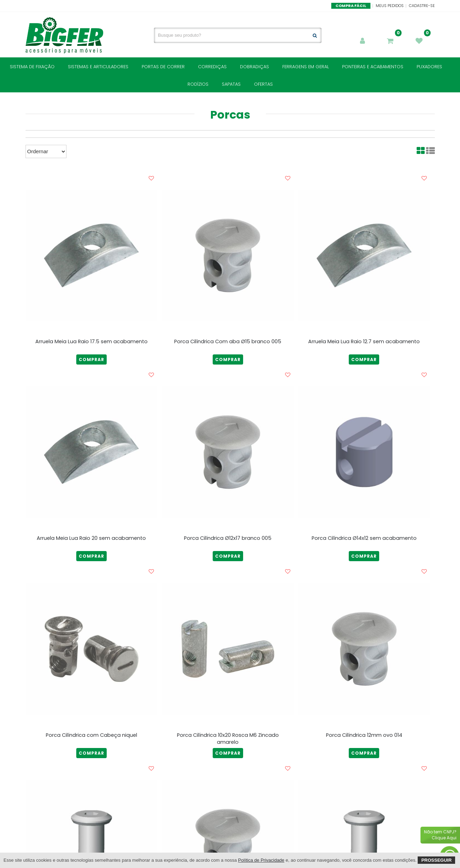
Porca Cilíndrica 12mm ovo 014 (364, 735)
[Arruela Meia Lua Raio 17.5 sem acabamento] (92, 255)
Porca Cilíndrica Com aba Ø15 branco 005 (228, 341)
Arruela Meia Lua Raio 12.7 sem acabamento (364, 341)
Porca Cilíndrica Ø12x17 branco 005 (228, 538)
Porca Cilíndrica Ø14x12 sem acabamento (364, 538)
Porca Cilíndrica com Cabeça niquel (91, 735)
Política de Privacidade (261, 860)
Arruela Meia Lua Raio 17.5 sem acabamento (91, 341)
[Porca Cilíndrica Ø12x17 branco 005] (228, 452)
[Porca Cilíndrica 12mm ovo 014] (364, 649)
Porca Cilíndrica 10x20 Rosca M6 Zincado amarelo (228, 739)
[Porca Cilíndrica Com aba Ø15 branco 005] (228, 255)
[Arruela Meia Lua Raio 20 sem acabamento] (92, 452)
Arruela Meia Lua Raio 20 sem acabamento (91, 538)
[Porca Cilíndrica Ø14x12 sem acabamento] (364, 452)
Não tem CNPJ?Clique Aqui (440, 835)
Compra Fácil (351, 6)
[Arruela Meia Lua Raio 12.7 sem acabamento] (364, 255)
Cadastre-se (422, 6)
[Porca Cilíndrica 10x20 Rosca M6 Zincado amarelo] (228, 649)
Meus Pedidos (390, 6)
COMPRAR (91, 359)
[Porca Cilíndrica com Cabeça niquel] (92, 649)
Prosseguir (436, 860)
